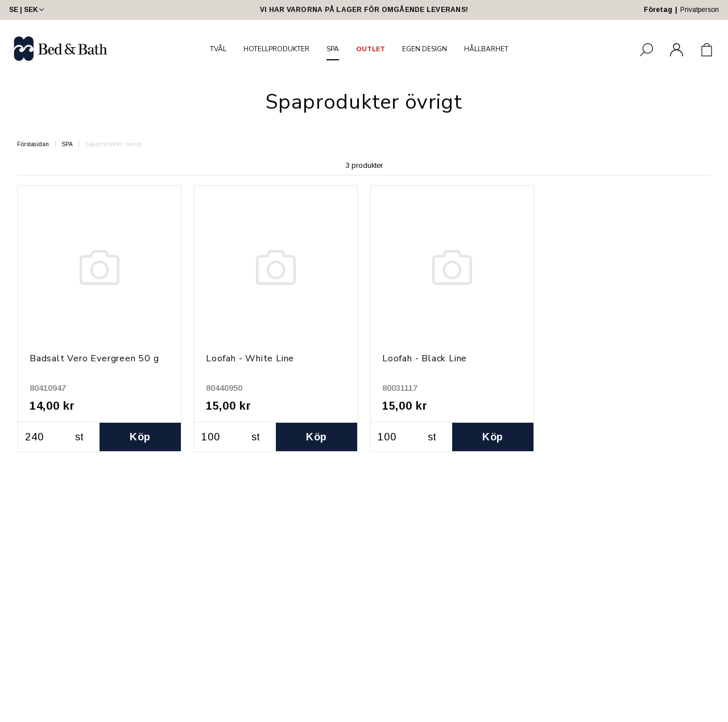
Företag (658, 10)
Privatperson (700, 10)
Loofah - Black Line (425, 358)
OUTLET (371, 49)
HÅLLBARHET (486, 49)
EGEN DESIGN (425, 49)
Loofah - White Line (250, 358)
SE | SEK (28, 10)
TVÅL (218, 49)
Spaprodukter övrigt (113, 144)
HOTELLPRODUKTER (276, 49)
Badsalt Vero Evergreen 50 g (94, 358)
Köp (140, 437)
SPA (333, 49)
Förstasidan (33, 144)
